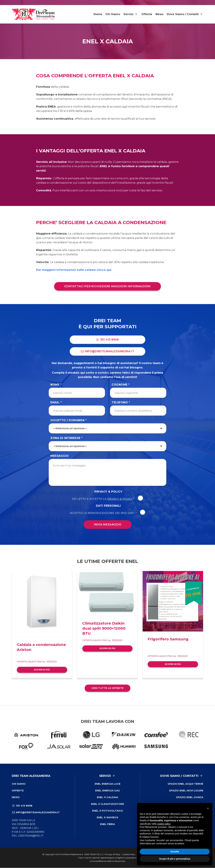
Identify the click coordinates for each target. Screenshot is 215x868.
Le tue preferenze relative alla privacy (108, 861)
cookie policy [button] (164, 824)
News (159, 14)
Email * (56, 403)
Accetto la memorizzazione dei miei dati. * (108, 513)
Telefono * (121, 403)
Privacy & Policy (108, 492)
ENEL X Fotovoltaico (108, 811)
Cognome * (121, 385)
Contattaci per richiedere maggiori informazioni (107, 286)
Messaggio (60, 456)
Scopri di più (42, 670)
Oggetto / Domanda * (69, 420)
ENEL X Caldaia (107, 797)
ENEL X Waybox (107, 818)
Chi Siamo (113, 14)
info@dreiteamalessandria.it (108, 351)
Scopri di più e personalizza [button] (175, 859)
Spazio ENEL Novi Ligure (186, 791)
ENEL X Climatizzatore (107, 804)
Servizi (131, 14)
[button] (208, 808)
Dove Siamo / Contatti (185, 14)
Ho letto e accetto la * (108, 499)
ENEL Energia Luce (108, 784)
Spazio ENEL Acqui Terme (185, 784)
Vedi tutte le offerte (107, 688)
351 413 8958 (108, 340)
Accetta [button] (175, 852)
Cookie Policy (129, 854)
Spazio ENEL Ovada (190, 797)
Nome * (56, 385)
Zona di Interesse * (67, 438)
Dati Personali (108, 506)
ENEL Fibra (107, 824)
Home (98, 14)
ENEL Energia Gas (107, 791)
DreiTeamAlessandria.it (72, 854)
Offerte (147, 14)
